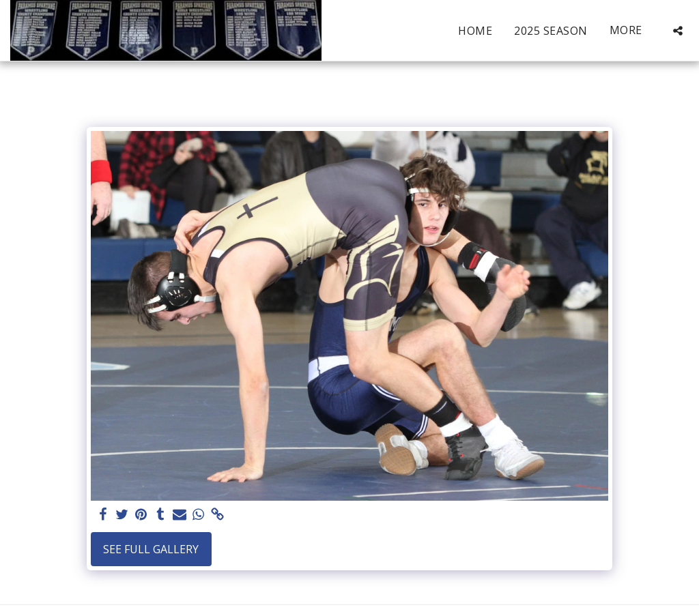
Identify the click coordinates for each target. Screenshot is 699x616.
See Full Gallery (151, 549)
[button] (678, 31)
